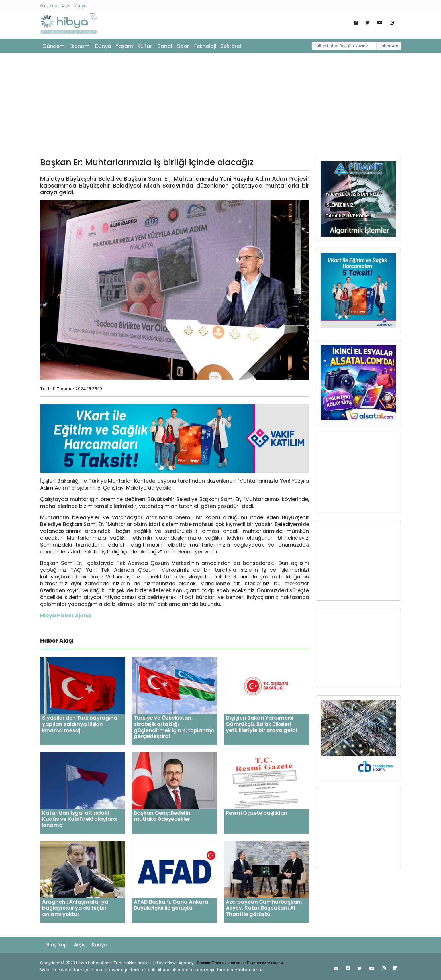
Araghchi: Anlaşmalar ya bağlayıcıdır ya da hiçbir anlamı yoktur (75, 908)
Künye (80, 6)
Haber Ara (389, 46)
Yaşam (124, 46)
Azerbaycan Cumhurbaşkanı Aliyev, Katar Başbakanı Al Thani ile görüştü (264, 908)
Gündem (54, 46)
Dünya (103, 46)
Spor (183, 46)
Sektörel (231, 46)
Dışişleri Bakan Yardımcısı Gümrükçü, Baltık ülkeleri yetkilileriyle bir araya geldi (262, 724)
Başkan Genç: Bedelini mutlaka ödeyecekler (163, 816)
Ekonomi (80, 46)
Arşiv (66, 6)
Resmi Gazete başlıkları (257, 813)
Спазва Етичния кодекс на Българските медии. (240, 963)
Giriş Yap (49, 6)
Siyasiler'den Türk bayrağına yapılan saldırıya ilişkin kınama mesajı (80, 724)
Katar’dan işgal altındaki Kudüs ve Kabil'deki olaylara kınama (79, 819)
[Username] (344, 46)
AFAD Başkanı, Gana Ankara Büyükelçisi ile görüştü (171, 905)
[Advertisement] (220, 107)
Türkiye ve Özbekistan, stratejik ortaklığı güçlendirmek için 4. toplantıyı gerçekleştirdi (174, 727)
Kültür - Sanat (155, 46)
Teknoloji (205, 46)
